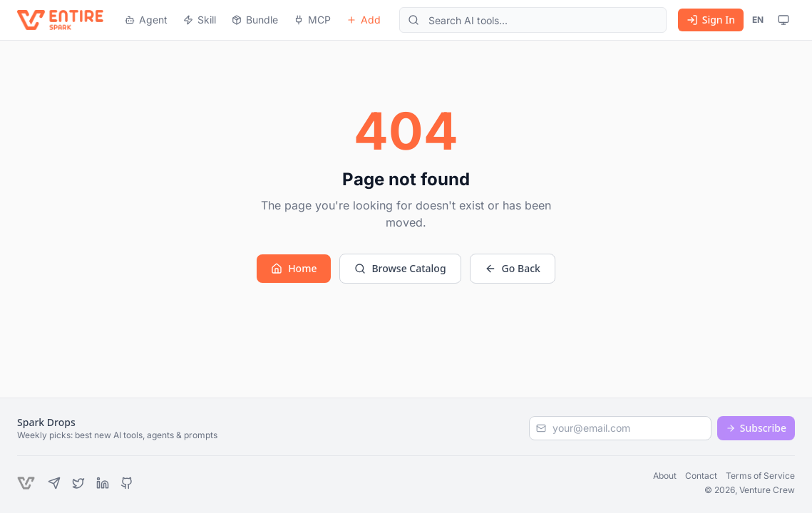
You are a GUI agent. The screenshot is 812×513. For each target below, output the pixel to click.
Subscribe (756, 428)
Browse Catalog (400, 268)
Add (364, 20)
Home (294, 268)
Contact (701, 476)
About (665, 476)
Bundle (255, 20)
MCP (312, 20)
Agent (146, 20)
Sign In (711, 20)
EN (758, 20)
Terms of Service (760, 476)
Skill (200, 20)
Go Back (513, 268)
